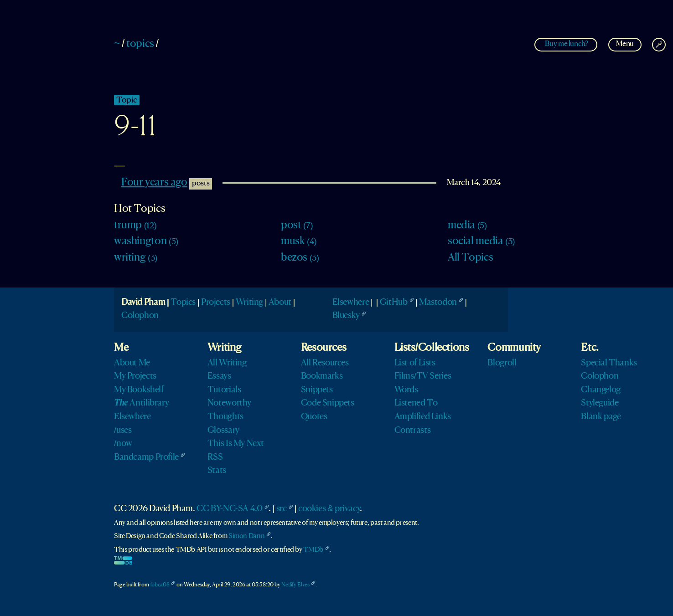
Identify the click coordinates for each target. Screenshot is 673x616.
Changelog (601, 390)
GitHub (394, 303)
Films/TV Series (423, 376)
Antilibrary (141, 403)
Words (406, 390)
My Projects (135, 376)
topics (140, 44)
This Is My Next (236, 444)
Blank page (601, 417)
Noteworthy (229, 403)
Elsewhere (351, 303)
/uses (123, 431)
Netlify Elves (295, 585)
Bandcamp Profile (146, 457)
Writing (249, 303)
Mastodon (438, 303)
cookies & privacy (329, 509)
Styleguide (600, 403)
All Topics (470, 258)
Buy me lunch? (566, 44)
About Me (132, 363)
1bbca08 (160, 585)
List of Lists (415, 363)
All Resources (325, 363)
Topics (183, 303)
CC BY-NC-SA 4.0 (229, 509)
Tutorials (224, 390)
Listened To (416, 403)
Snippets (317, 390)
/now (123, 444)
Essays (219, 376)
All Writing (227, 363)
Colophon (140, 316)
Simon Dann (246, 536)
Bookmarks (322, 376)
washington (146, 241)
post (297, 226)
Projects (216, 303)
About (280, 303)
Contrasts (413, 431)
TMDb (313, 550)
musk (299, 241)
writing (136, 258)
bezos (300, 258)
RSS (215, 457)
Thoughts (225, 417)
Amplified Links (423, 417)
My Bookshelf (139, 390)
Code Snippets (328, 403)
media (467, 226)
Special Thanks (609, 363)
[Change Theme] (659, 45)
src (282, 509)
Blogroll (502, 363)
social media (481, 241)
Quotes (314, 417)
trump (135, 226)
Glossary (223, 431)
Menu (625, 44)
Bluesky (346, 316)
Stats (217, 471)
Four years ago (154, 183)
